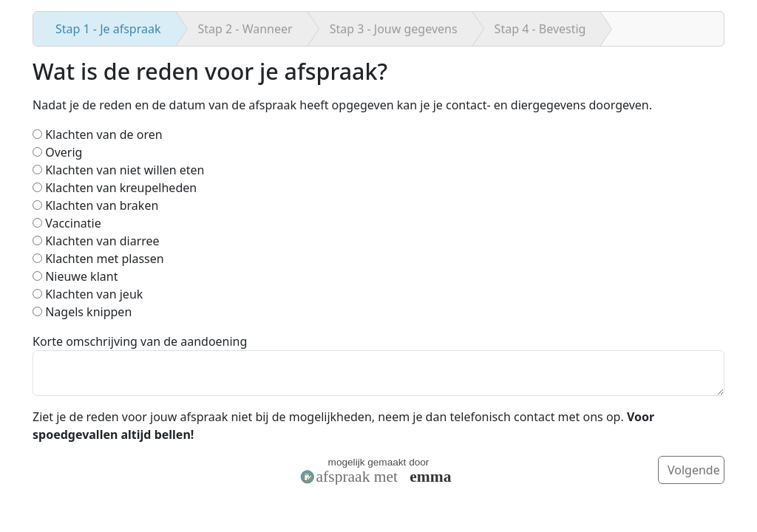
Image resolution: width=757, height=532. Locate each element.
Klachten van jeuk (88, 294)
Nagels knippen (82, 312)
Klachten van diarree (96, 241)
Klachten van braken (95, 205)
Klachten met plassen (98, 259)
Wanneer (245, 29)
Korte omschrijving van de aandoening (140, 341)
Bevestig (540, 29)
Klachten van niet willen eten (118, 170)
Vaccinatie (67, 223)
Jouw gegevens (394, 29)
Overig (57, 152)
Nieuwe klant (75, 276)
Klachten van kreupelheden (115, 188)
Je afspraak (108, 29)
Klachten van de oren (98, 134)
